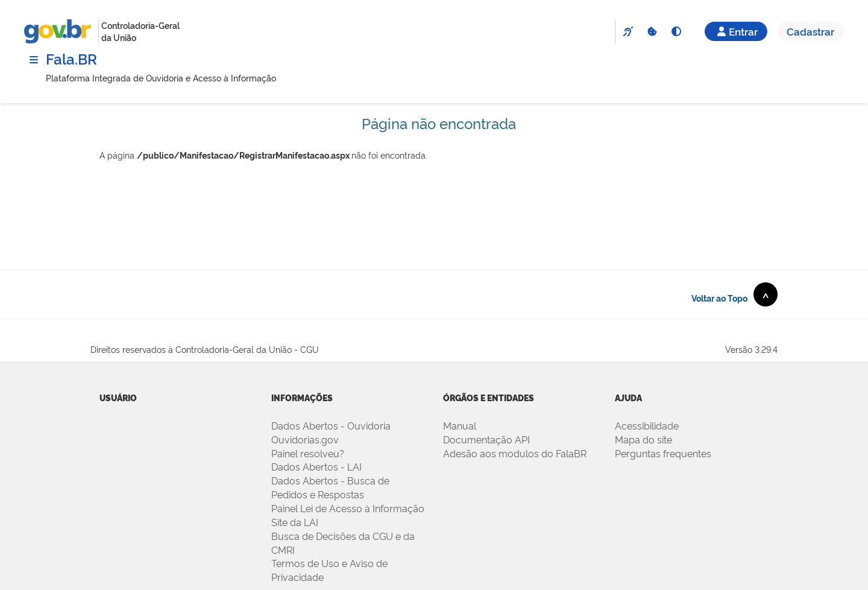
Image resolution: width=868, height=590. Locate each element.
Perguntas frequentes (663, 453)
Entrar (736, 31)
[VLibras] (627, 31)
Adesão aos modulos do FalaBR (515, 453)
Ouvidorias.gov (305, 439)
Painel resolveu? (308, 453)
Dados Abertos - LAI (316, 466)
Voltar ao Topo (734, 294)
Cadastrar (810, 31)
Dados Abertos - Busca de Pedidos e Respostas (330, 487)
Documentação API (486, 439)
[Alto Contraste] (676, 31)
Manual (460, 425)
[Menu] (34, 60)
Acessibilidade (647, 425)
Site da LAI (295, 522)
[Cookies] (652, 31)
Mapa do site (643, 439)
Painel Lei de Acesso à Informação (348, 508)
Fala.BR (71, 58)
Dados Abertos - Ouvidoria (331, 425)
